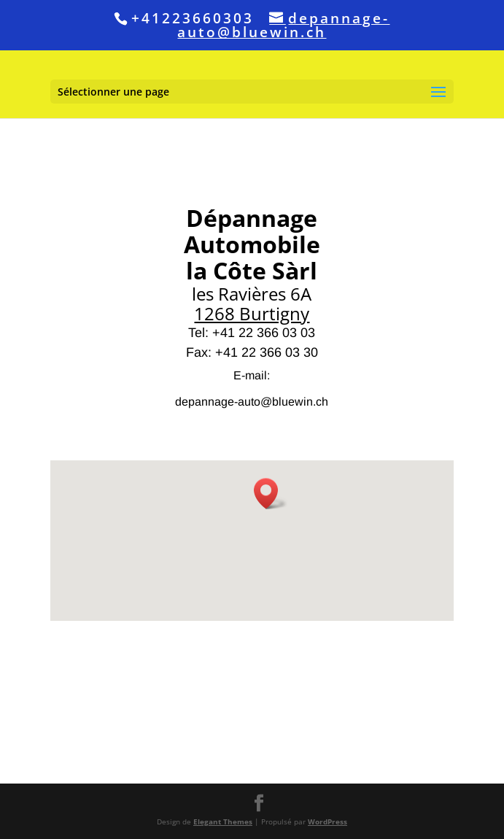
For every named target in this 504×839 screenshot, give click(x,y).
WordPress (327, 821)
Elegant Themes (223, 821)
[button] (271, 494)
